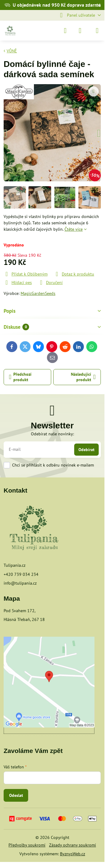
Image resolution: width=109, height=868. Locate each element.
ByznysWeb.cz (73, 854)
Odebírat (86, 450)
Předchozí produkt (20, 377)
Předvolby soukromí (27, 845)
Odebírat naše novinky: (52, 434)
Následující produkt (83, 377)
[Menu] (97, 31)
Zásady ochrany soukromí (73, 845)
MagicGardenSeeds (38, 293)
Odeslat (16, 795)
